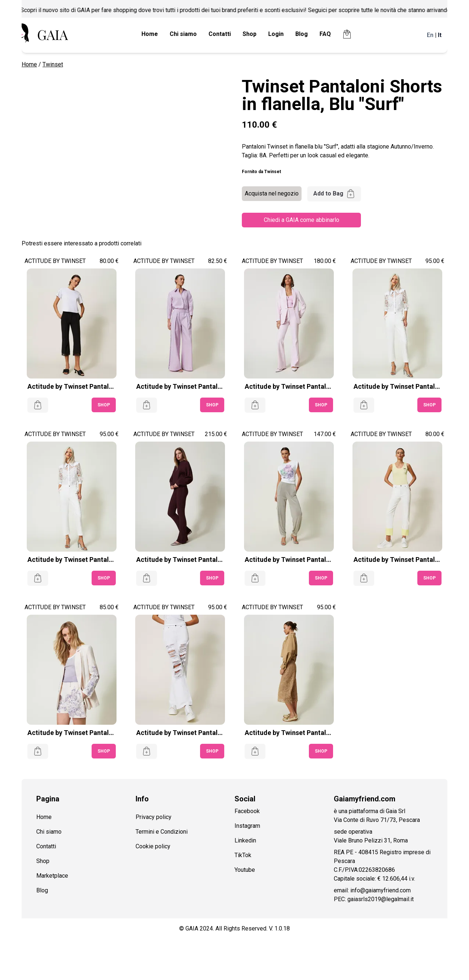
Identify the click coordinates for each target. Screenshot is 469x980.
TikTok (243, 855)
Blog (302, 34)
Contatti (220, 34)
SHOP (104, 405)
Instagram (247, 826)
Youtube (245, 870)
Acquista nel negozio (272, 193)
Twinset (53, 64)
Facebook (247, 811)
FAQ (325, 34)
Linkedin (245, 840)
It (440, 35)
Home (150, 34)
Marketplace (52, 876)
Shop (250, 34)
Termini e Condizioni (162, 832)
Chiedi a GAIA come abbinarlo (302, 220)
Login (276, 34)
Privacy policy (154, 817)
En (430, 35)
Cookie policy (153, 846)
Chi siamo (183, 34)
